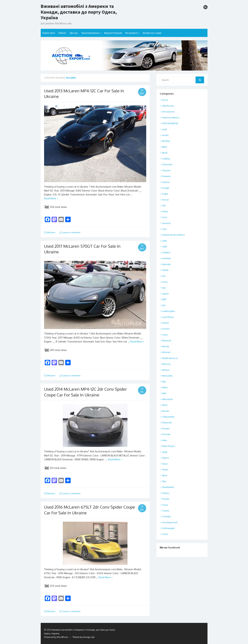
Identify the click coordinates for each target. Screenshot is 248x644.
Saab (165, 452)
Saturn (166, 458)
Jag (164, 288)
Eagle (165, 194)
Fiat (164, 205)
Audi (165, 129)
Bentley (166, 141)
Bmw (165, 147)
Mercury (166, 364)
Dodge (166, 188)
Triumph (166, 516)
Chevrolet (167, 164)
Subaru (166, 493)
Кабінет (62, 33)
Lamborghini (169, 311)
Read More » (51, 198)
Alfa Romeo (168, 106)
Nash (165, 405)
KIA (164, 305)
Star (164, 481)
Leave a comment (70, 232)
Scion (165, 464)
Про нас (74, 33)
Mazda (166, 346)
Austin (165, 135)
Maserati (167, 340)
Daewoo (167, 176)
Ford (165, 217)
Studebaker (168, 487)
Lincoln (166, 329)
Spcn (165, 475)
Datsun (166, 182)
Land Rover (168, 317)
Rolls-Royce (168, 446)
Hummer (167, 258)
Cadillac (166, 159)
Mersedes (167, 376)
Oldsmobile (168, 417)
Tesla (165, 505)
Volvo (165, 534)
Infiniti (165, 270)
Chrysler (166, 170)
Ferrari (166, 200)
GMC (165, 241)
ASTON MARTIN (170, 123)
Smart (165, 470)
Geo (164, 229)
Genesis (167, 223)
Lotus (165, 335)
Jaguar (166, 294)
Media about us (170, 358)
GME (165, 247)
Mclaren (51, 232)
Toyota (166, 511)
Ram (165, 440)
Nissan (166, 411)
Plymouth (167, 423)
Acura (165, 100)
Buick (165, 153)
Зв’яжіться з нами (152, 33)
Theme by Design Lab (83, 637)
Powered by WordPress (56, 637)
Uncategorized (170, 522)
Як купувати (131, 33)
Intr (164, 276)
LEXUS (165, 323)
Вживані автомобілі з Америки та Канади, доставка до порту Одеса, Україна (79, 12)
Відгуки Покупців (113, 33)
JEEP (164, 299)
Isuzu (165, 282)
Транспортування (90, 33)
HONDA (166, 252)
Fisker (165, 211)
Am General (168, 112)
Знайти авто (49, 33)
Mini (164, 393)
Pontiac (166, 428)
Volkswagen (169, 528)
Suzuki (166, 499)
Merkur (166, 370)
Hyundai (166, 264)
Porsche (166, 434)
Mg (164, 381)
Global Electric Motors (174, 235)
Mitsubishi (167, 399)
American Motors (171, 118)
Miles (165, 387)
